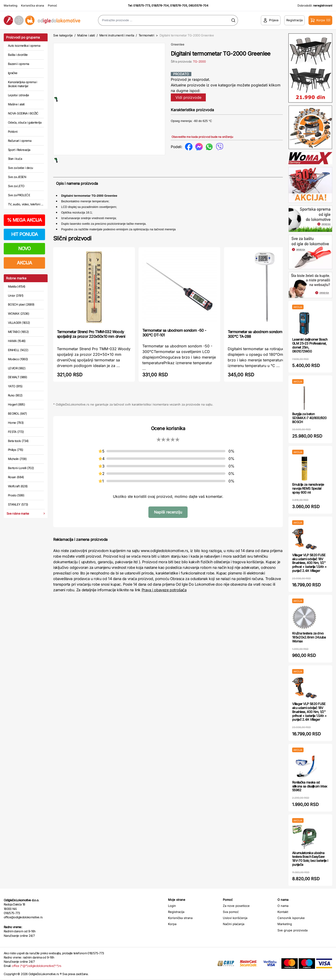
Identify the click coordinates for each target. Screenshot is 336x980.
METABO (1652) (18, 332)
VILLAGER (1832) (19, 323)
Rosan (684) (16, 477)
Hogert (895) (16, 404)
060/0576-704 (198, 5)
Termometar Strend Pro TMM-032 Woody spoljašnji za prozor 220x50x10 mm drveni (91, 349)
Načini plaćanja (234, 924)
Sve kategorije (63, 35)
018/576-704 (160, 5)
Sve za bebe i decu (20, 168)
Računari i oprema (20, 141)
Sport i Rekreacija (19, 150)
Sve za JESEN (17, 177)
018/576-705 (179, 5)
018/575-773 (142, 5)
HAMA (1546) (17, 341)
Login (172, 906)
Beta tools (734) (18, 441)
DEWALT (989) (17, 377)
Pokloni (13, 132)
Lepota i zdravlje (18, 95)
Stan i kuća (15, 159)
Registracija (176, 912)
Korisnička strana (33, 5)
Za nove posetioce (236, 906)
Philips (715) (16, 450)
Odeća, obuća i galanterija (25, 122)
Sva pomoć (231, 912)
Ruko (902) (15, 395)
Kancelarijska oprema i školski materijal (23, 84)
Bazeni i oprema (18, 64)
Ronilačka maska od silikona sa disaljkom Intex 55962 (310, 786)
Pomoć (52, 5)
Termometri (146, 35)
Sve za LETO (16, 186)
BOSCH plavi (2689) (21, 304)
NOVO (24, 249)
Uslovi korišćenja (235, 918)
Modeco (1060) (18, 359)
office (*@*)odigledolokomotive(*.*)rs (37, 966)
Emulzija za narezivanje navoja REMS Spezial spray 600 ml (308, 488)
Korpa (172, 924)
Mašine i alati (16, 104)
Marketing (10, 5)
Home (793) (16, 423)
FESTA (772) (16, 432)
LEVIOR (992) (17, 368)
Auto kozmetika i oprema (24, 46)
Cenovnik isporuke (291, 918)
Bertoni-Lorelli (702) (21, 468)
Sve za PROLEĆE (19, 195)
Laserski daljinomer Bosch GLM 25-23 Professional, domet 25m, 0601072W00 (310, 345)
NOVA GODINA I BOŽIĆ (23, 113)
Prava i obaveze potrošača (164, 605)
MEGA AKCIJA (24, 220)
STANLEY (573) (18, 504)
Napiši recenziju (168, 527)
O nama (283, 906)
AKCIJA (24, 263)
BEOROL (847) (17, 413)
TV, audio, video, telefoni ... (26, 204)
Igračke (13, 73)
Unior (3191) (16, 296)
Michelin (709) (17, 459)
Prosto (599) (16, 495)
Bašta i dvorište (18, 55)
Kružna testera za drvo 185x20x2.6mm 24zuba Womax (309, 637)
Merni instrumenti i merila (117, 35)
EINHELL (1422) (18, 350)
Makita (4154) (17, 286)
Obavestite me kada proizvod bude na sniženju (202, 137)
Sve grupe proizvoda (292, 930)
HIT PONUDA (24, 234)
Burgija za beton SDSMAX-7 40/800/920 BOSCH (309, 418)
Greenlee (178, 44)
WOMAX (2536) (19, 314)
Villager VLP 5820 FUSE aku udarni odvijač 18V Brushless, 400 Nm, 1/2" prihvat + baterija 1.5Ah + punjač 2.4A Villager (309, 563)
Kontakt (283, 912)
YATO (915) (15, 386)
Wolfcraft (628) (18, 486)
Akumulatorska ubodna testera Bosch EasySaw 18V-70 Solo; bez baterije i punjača (310, 859)
